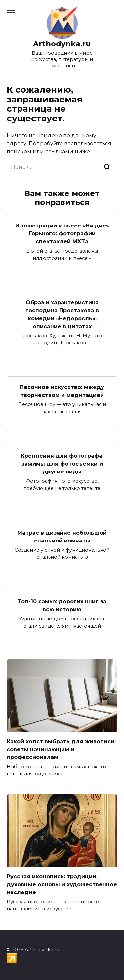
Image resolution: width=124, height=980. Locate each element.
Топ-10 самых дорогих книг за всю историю (62, 605)
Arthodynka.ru (62, 44)
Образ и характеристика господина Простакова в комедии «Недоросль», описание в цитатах (62, 314)
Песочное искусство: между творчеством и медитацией (62, 391)
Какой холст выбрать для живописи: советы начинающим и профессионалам (61, 749)
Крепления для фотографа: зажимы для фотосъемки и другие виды (62, 464)
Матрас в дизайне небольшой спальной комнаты (62, 536)
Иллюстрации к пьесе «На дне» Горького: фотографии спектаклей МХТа (62, 234)
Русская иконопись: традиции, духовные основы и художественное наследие (62, 884)
